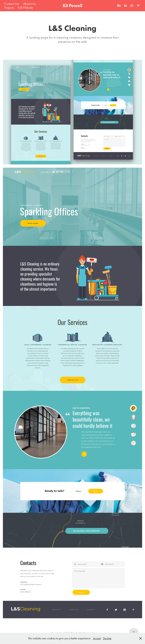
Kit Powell (72, 6)
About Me (29, 4)
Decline (107, 638)
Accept (97, 638)
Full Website (25, 8)
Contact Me (12, 4)
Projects (9, 8)
